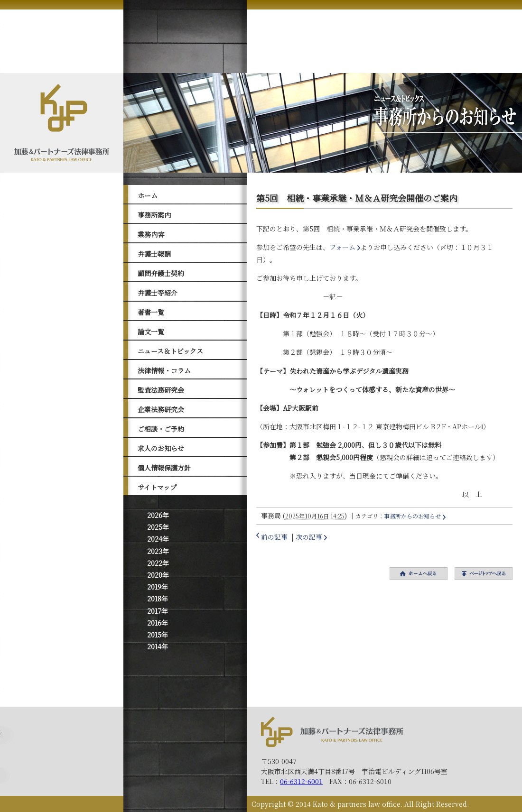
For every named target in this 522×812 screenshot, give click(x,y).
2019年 (158, 587)
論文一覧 (151, 332)
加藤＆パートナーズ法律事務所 (332, 732)
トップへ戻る (484, 574)
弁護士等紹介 (158, 293)
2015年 (158, 635)
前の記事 (274, 537)
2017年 (158, 611)
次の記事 (309, 537)
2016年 (158, 623)
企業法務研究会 (161, 409)
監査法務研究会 (161, 390)
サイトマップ (157, 487)
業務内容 (151, 234)
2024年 (158, 539)
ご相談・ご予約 (161, 429)
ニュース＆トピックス (170, 351)
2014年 (158, 646)
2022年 (158, 563)
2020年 (158, 575)
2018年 (158, 599)
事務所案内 (154, 215)
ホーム (148, 195)
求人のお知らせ (161, 448)
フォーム (342, 247)
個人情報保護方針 (164, 468)
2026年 (158, 515)
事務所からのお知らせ (412, 516)
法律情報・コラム (164, 370)
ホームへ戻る (419, 574)
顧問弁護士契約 (161, 273)
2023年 (158, 551)
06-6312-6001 (301, 781)
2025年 (158, 527)
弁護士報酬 (154, 254)
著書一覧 (151, 312)
